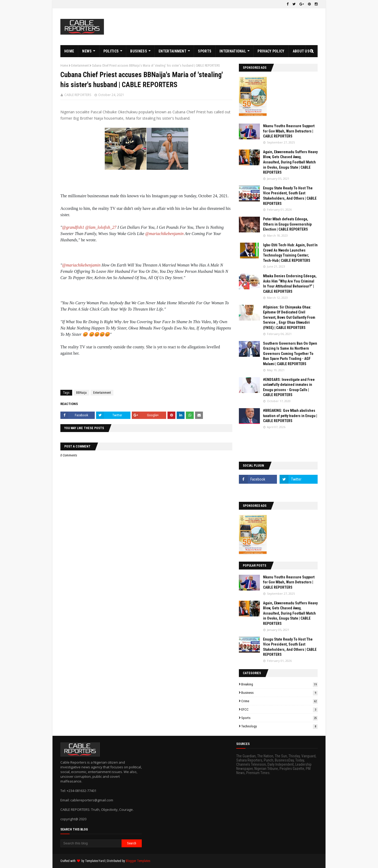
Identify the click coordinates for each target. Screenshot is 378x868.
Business (279, 693)
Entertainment (80, 66)
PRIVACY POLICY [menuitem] (271, 51)
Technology (279, 726)
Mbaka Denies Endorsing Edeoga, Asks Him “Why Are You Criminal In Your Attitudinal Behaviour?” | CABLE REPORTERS (290, 284)
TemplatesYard (95, 861)
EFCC (279, 709)
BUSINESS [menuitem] (138, 51)
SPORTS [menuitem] (205, 51)
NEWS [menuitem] (87, 51)
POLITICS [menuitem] (111, 51)
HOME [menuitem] (69, 51)
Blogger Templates (138, 861)
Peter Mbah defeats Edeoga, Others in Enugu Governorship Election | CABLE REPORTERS (287, 224)
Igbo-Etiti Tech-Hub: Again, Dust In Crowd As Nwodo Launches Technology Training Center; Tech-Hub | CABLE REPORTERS (290, 253)
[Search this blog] (91, 843)
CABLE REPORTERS (78, 95)
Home (64, 66)
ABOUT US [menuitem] (301, 51)
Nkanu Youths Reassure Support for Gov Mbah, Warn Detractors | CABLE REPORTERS (289, 131)
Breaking (279, 684)
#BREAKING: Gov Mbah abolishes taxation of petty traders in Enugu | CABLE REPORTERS (290, 416)
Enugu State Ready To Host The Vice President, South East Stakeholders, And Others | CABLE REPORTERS (290, 196)
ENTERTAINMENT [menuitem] (172, 51)
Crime (279, 701)
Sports (279, 718)
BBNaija (81, 393)
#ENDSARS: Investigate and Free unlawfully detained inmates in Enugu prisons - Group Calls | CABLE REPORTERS (289, 387)
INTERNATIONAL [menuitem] (233, 51)
